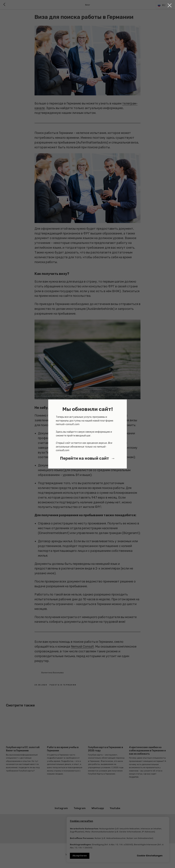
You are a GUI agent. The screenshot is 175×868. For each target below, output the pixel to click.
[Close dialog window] (170, 5)
